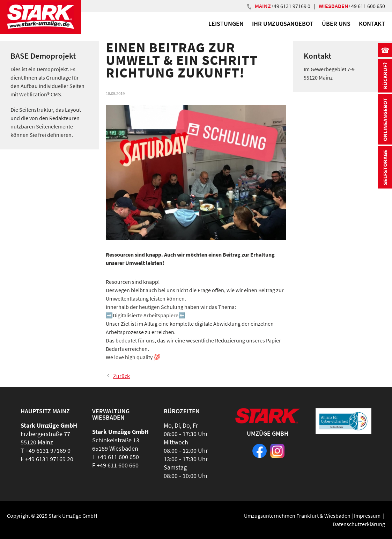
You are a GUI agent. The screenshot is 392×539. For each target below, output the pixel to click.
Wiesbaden (337, 516)
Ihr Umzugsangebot (283, 24)
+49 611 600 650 (367, 6)
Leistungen (226, 24)
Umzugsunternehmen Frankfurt (281, 516)
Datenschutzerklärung (359, 524)
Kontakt (372, 24)
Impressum (367, 516)
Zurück (121, 376)
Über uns (336, 24)
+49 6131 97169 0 (291, 6)
